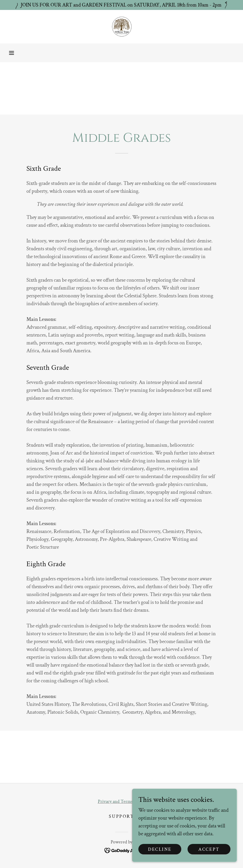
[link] (121, 27)
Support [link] (121, 816)
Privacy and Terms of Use (122, 801)
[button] (12, 53)
